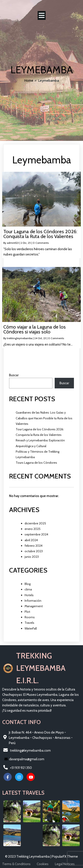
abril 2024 (31, 540)
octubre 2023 (34, 551)
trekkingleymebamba (20, 338)
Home (29, 80)
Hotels (29, 595)
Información (33, 601)
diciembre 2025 (35, 523)
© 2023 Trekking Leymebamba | (28, 857)
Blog (28, 584)
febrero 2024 (34, 546)
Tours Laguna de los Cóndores (36, 463)
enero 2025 (33, 529)
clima (28, 589)
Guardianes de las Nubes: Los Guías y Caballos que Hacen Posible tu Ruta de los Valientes (44, 418)
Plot (27, 612)
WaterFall (31, 628)
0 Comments (41, 243)
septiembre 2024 (36, 534)
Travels (29, 623)
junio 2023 (32, 557)
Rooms (30, 617)
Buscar (14, 375)
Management (34, 606)
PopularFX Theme (65, 857)
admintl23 (13, 243)
